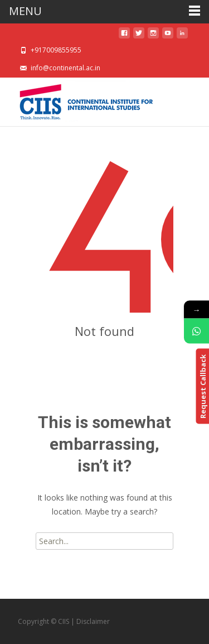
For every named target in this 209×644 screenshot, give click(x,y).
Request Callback (202, 386)
